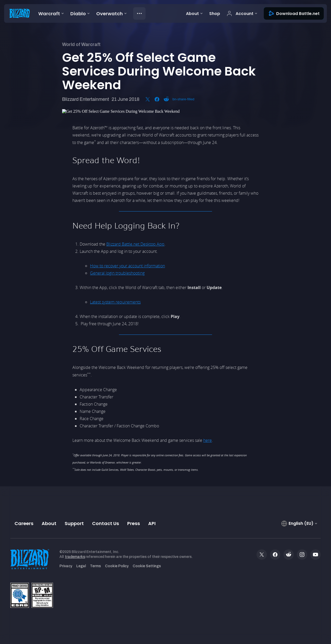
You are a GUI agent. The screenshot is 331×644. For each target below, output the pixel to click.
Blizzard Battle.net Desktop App (135, 244)
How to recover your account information (127, 266)
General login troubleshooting (117, 273)
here (208, 440)
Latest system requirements (115, 302)
